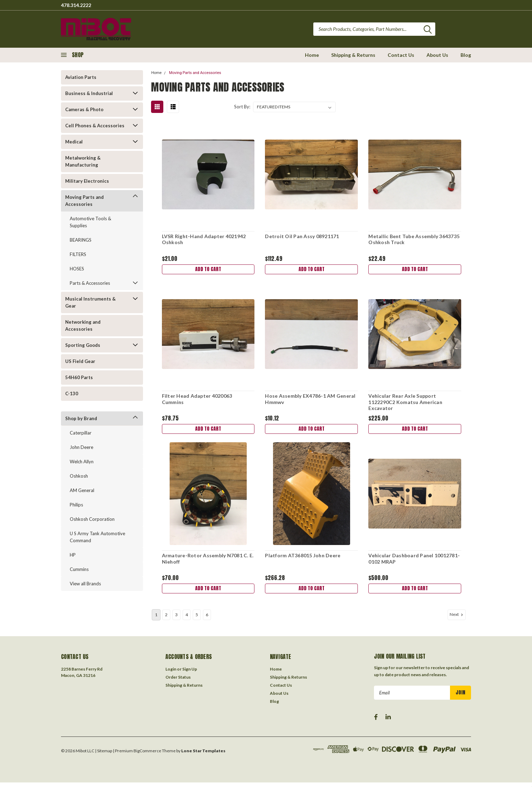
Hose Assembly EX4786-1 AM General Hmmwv (310, 400)
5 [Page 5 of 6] (197, 619)
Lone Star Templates (203, 755)
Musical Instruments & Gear (90, 302)
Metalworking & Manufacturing (83, 161)
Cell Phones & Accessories (95, 126)
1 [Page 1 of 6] (156, 619)
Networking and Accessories (83, 325)
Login (171, 674)
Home (312, 55)
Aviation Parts (81, 77)
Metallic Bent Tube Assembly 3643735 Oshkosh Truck (414, 239)
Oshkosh (79, 476)
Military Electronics (87, 181)
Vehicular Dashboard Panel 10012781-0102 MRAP (414, 562)
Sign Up (190, 674)
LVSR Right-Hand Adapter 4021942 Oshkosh (203, 239)
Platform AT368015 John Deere (302, 559)
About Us (437, 55)
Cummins (79, 569)
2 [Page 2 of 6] (166, 619)
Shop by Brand (81, 418)
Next (457, 619)
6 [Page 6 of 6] (207, 619)
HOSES (77, 269)
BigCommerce (147, 755)
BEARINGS (81, 240)
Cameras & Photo (84, 109)
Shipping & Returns (353, 55)
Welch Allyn (82, 462)
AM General (82, 490)
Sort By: (242, 107)
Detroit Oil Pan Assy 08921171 (302, 236)
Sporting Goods (83, 345)
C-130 (72, 393)
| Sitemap (104, 755)
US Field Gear (80, 361)
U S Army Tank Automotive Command (97, 537)
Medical (74, 142)
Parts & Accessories (90, 283)
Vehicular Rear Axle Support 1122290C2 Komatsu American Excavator (405, 403)
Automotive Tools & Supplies (90, 222)
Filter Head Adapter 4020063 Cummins (196, 400)
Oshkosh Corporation (92, 519)
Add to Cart (208, 270)
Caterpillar (81, 433)
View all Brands (85, 584)
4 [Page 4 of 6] (187, 619)
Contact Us (401, 55)
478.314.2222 (76, 5)
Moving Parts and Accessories (84, 201)
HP (73, 555)
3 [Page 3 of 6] (176, 619)
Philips (76, 505)
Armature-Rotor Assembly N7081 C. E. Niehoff (207, 562)
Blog (466, 55)
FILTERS (78, 254)
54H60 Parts (79, 377)
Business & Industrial (89, 93)
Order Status (178, 682)
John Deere (81, 447)
